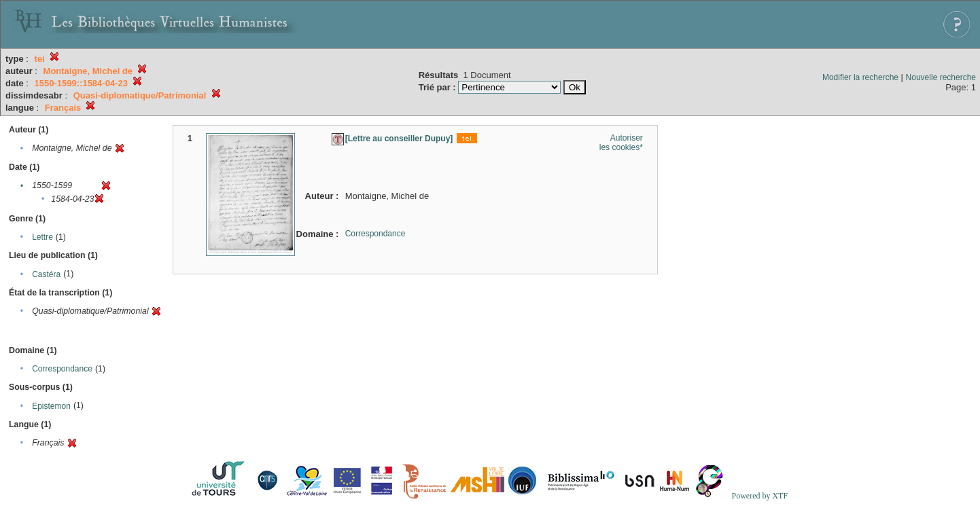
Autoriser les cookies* (621, 143)
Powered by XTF (759, 496)
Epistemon (51, 406)
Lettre (42, 237)
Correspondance (62, 369)
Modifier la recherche (860, 77)
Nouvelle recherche (941, 77)
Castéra (46, 274)
